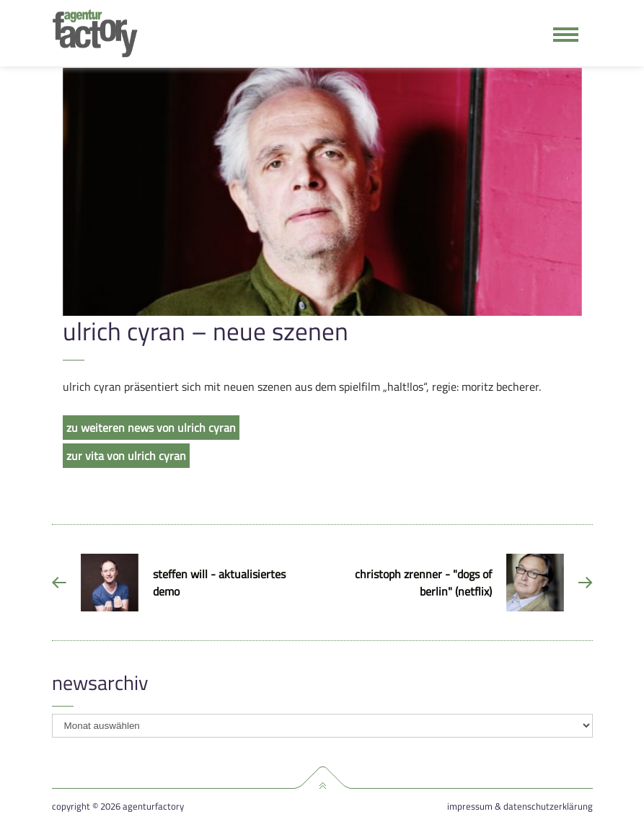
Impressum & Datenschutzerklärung (520, 806)
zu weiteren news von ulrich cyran (151, 428)
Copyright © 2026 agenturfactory (118, 806)
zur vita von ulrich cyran (126, 456)
